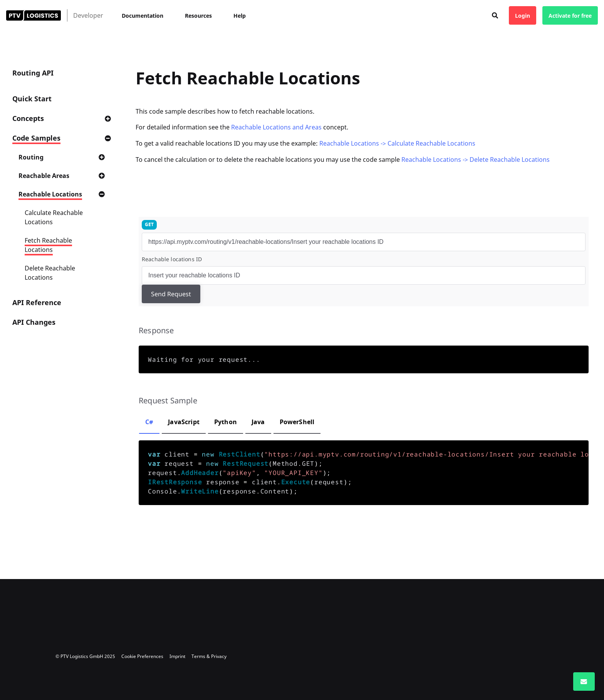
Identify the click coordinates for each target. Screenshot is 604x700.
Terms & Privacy (209, 656)
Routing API (33, 73)
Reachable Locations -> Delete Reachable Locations (476, 159)
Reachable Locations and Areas (276, 127)
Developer (88, 15)
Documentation (143, 16)
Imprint (177, 656)
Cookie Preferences (142, 656)
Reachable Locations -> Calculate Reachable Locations (397, 143)
